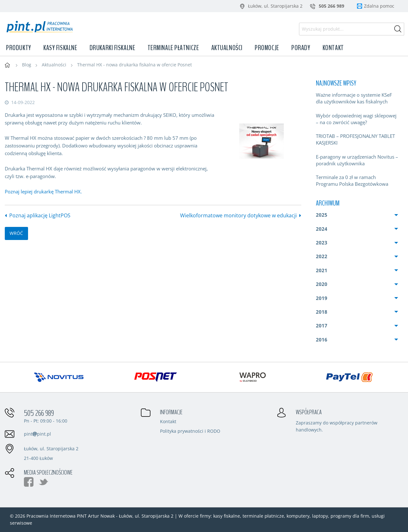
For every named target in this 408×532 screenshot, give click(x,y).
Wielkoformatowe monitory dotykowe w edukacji (238, 215)
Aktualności (227, 48)
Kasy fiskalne (60, 48)
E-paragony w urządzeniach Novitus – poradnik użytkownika (357, 160)
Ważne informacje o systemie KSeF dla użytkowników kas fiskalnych (354, 98)
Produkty (18, 48)
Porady (301, 48)
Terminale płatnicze (173, 48)
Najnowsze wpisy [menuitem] (336, 83)
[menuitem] (357, 98)
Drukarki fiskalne (113, 48)
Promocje (267, 48)
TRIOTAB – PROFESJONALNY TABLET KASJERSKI (355, 139)
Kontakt (333, 48)
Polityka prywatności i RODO (190, 431)
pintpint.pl (37, 434)
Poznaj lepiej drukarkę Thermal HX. (43, 191)
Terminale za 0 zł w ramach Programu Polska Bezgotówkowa (352, 180)
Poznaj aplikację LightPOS (40, 215)
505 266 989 (39, 413)
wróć (16, 233)
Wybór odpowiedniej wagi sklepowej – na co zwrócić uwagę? (356, 119)
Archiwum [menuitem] (328, 203)
